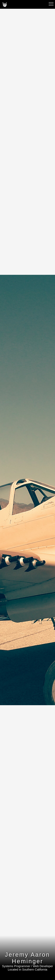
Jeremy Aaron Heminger (27, 958)
